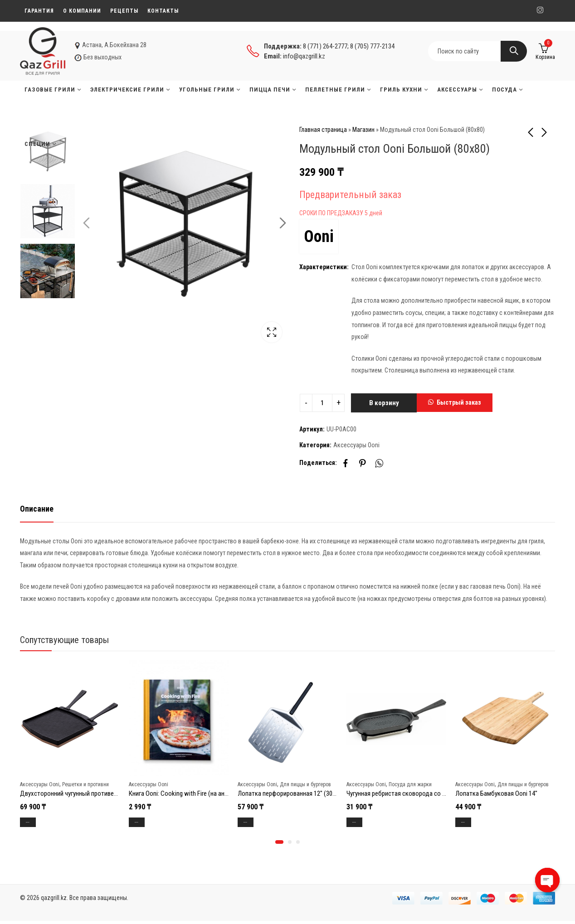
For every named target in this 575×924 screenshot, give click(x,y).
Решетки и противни (85, 784)
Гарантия (39, 11)
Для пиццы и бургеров (305, 784)
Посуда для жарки (410, 784)
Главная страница (323, 130)
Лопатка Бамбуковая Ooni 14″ (496, 793)
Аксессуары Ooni (356, 445)
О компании (82, 11)
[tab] (37, 509)
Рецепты (124, 11)
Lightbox (267, 333)
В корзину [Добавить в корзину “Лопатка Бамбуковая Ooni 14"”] (472, 823)
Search (514, 51)
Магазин (363, 130)
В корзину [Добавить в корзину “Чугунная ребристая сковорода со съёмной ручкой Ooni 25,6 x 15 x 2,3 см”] (363, 823)
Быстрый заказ (459, 402)
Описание (37, 509)
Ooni (319, 237)
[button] (455, 403)
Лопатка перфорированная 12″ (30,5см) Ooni (299, 793)
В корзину (384, 403)
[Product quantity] (322, 403)
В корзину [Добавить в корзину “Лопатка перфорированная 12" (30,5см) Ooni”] (255, 823)
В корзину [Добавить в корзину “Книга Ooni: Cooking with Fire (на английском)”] (146, 823)
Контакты (163, 11)
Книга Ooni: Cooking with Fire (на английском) (191, 793)
